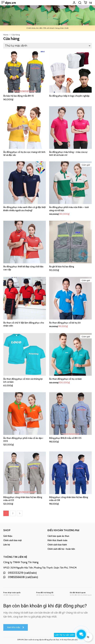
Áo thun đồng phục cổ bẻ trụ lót (65, 323)
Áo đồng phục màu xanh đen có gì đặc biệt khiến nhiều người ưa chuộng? (24, 209)
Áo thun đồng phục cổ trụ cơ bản (65, 379)
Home (6, 35)
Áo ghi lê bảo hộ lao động (62, 266)
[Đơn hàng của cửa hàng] (47, 46)
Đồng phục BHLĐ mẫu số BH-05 (65, 438)
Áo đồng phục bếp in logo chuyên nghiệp (69, 96)
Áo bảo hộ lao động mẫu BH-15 (19, 96)
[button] (80, 3)
